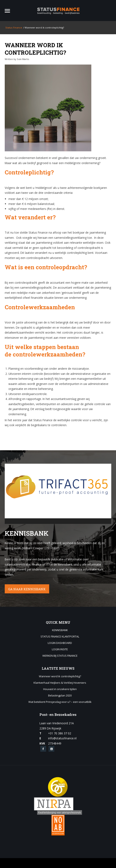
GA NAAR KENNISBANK (27, 589)
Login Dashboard (60, 643)
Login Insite (60, 649)
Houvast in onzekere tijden (60, 689)
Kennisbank (60, 630)
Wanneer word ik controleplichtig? (35, 49)
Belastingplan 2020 (60, 696)
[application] (58, 494)
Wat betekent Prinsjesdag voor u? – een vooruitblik (60, 702)
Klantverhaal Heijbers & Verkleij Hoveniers (60, 683)
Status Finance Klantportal (60, 637)
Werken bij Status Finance (60, 656)
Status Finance (13, 28)
